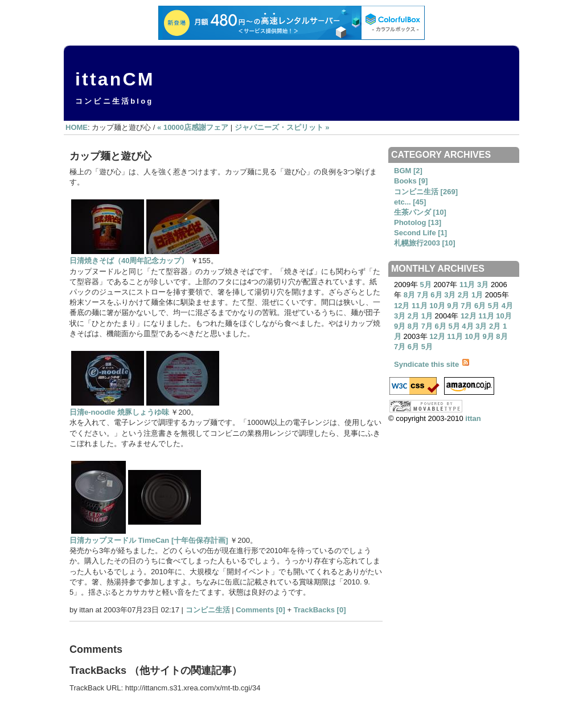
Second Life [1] (420, 233)
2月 (463, 295)
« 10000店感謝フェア (193, 127)
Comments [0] (260, 610)
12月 (402, 306)
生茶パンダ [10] (420, 212)
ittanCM (115, 79)
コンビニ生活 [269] (426, 192)
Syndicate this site (432, 364)
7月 (422, 295)
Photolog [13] (418, 222)
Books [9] (411, 181)
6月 (436, 295)
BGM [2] (408, 171)
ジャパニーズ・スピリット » (282, 127)
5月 (426, 285)
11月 (467, 285)
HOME (77, 127)
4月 (507, 306)
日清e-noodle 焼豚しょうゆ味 (119, 412)
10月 (437, 306)
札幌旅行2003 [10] (425, 243)
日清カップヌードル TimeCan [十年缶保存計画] (149, 540)
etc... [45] (410, 202)
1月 (477, 295)
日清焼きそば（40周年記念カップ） (129, 261)
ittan (473, 418)
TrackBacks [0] (320, 610)
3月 (483, 285)
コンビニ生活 (208, 610)
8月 (409, 295)
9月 (453, 306)
